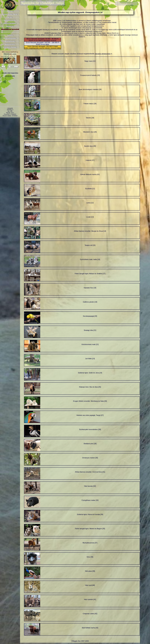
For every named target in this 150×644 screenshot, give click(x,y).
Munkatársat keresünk (10, 29)
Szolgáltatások (10, 20)
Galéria (10, 35)
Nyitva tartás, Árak (10, 14)
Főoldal (10, 11)
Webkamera (10, 44)
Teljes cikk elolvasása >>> (8, 57)
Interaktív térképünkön (103, 54)
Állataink (10, 26)
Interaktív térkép (10, 47)
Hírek (10, 17)
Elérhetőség (10, 41)
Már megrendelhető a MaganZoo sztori (10, 53)
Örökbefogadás (10, 38)
